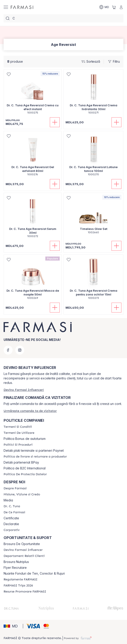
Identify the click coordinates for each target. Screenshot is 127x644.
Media (8, 500)
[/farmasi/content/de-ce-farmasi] (14, 512)
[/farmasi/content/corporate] (12, 530)
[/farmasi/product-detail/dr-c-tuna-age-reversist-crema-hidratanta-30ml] (93, 94)
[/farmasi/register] (24, 390)
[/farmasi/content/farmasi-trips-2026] (18, 586)
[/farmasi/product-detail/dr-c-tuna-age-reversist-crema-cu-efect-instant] (33, 94)
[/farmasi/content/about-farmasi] (15, 488)
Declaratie (11, 524)
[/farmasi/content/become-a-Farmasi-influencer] (23, 550)
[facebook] (8, 350)
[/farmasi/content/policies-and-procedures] (18, 445)
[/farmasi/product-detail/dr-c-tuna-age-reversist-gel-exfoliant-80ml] (33, 156)
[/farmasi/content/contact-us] (24, 556)
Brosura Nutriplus (16, 562)
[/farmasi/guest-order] (30, 411)
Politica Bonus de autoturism (25, 439)
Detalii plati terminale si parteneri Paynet (34, 451)
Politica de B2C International (25, 468)
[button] (13, 626)
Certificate (11, 518)
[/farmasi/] (22, 7)
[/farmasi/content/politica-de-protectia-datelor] (25, 474)
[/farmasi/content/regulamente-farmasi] (21, 580)
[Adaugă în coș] (55, 122)
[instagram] (20, 350)
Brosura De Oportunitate (22, 544)
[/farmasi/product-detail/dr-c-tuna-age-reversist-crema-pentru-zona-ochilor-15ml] (93, 279)
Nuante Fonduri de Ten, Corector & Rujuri (34, 573)
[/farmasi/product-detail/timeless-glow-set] (93, 216)
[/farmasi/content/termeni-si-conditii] (18, 427)
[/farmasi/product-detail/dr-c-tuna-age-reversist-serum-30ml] (33, 218)
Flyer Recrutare (15, 568)
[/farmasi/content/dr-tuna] (12, 506)
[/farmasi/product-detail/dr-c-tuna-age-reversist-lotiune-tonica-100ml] (93, 156)
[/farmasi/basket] (114, 7)
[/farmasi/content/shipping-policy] (35, 457)
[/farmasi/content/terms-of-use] (19, 433)
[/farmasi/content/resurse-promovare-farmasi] (25, 592)
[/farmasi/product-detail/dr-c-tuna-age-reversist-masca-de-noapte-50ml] (33, 279)
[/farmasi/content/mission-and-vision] (22, 494)
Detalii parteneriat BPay (21, 462)
